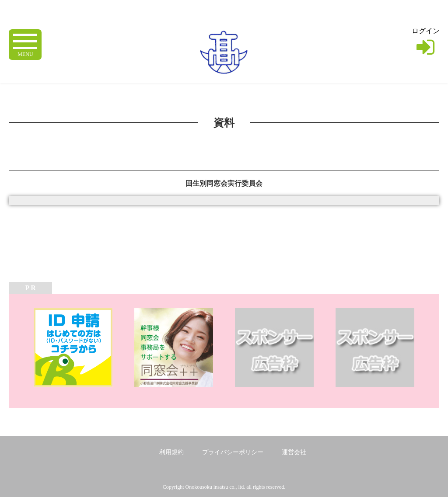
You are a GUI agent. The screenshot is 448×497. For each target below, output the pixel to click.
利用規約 (171, 452)
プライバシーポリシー (233, 452)
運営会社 (294, 452)
